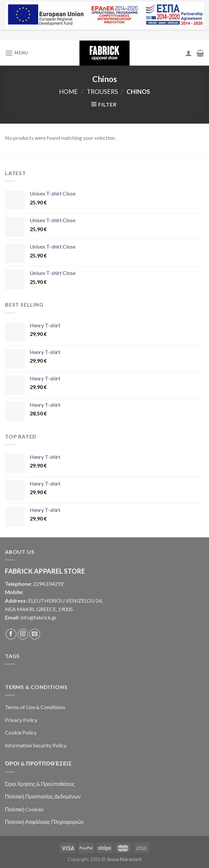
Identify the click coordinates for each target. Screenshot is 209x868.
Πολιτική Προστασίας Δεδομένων (43, 796)
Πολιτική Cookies (24, 809)
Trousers (102, 92)
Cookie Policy (21, 732)
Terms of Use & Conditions (35, 707)
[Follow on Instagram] (23, 634)
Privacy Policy (21, 720)
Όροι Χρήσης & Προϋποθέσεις (40, 784)
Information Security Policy (36, 745)
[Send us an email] (35, 634)
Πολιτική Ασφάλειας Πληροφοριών (44, 822)
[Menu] (16, 53)
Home (68, 92)
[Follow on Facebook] (11, 634)
